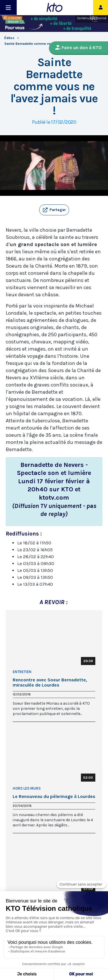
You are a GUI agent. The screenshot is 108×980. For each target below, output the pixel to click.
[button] (54, 210)
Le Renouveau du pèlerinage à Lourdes (54, 797)
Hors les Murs (27, 788)
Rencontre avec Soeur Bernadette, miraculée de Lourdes (50, 683)
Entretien (22, 672)
